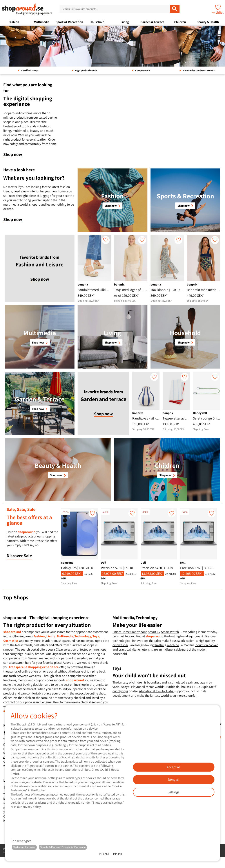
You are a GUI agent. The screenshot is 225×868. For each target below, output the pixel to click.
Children (180, 22)
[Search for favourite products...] (175, 9)
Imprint (117, 854)
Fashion (14, 22)
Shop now (13, 154)
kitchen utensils (142, 649)
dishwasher (120, 645)
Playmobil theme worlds (148, 687)
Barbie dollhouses (179, 687)
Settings (174, 792)
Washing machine (167, 645)
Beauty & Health (208, 22)
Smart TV (154, 632)
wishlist (218, 12)
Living (125, 22)
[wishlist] (106, 240)
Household (97, 22)
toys (126, 687)
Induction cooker (206, 645)
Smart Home (121, 632)
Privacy (104, 854)
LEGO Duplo (200, 687)
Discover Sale (19, 556)
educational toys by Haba (156, 691)
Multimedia (42, 22)
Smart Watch (170, 632)
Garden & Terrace (152, 22)
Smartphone (139, 632)
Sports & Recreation (69, 22)
